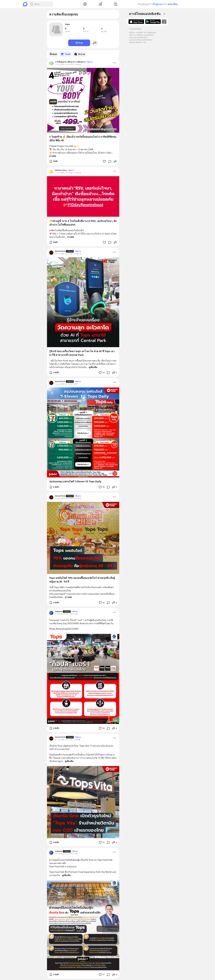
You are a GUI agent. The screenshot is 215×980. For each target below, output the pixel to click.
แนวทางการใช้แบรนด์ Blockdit (140, 40)
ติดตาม (90, 62)
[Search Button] (32, 4)
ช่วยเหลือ (139, 32)
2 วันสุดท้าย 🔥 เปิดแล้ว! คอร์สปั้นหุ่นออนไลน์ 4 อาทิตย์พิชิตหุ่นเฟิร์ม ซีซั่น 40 (83, 138)
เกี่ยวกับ (132, 32)
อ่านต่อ (53, 156)
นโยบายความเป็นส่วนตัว (138, 37)
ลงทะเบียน (173, 4)
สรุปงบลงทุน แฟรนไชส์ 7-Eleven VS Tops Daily (75, 481)
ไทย (145, 42)
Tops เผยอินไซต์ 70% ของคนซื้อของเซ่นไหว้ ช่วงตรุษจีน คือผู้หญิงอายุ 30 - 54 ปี (82, 580)
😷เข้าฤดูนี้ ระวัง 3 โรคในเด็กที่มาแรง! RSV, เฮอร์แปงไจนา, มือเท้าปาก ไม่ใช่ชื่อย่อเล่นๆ (83, 223)
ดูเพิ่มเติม (93, 367)
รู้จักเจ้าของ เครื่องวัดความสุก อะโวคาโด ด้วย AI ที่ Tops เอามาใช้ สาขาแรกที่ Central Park (82, 353)
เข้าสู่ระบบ (157, 4)
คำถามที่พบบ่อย (150, 32)
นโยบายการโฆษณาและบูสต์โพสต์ (141, 35)
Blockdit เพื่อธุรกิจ (135, 42)
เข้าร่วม (79, 43)
